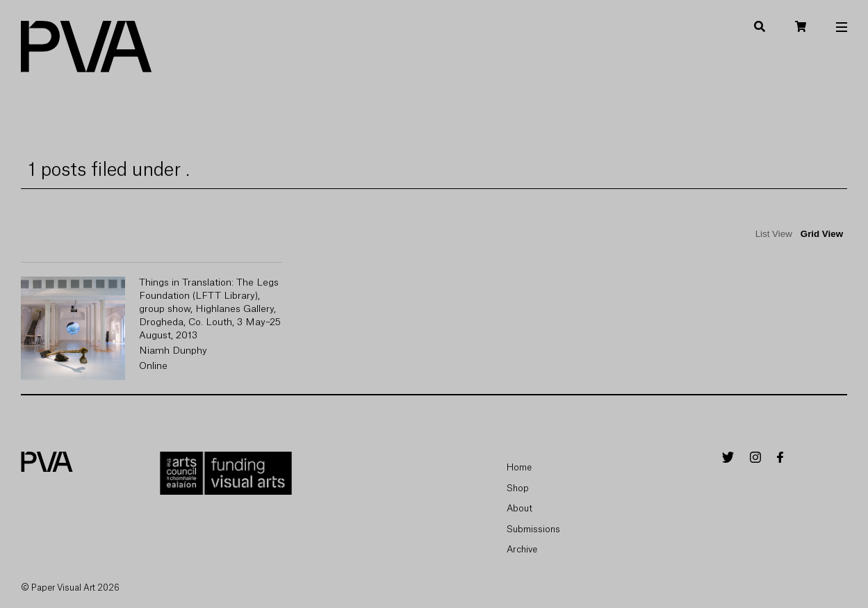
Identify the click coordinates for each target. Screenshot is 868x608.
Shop (518, 488)
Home (519, 467)
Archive (522, 549)
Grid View (822, 234)
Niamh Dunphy (173, 351)
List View (774, 234)
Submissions (533, 529)
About (519, 508)
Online (153, 366)
